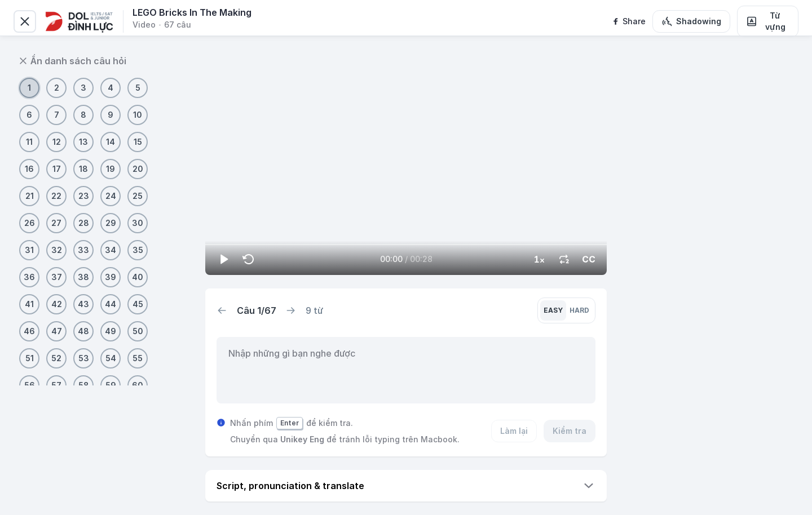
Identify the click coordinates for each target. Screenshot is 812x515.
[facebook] (628, 21)
